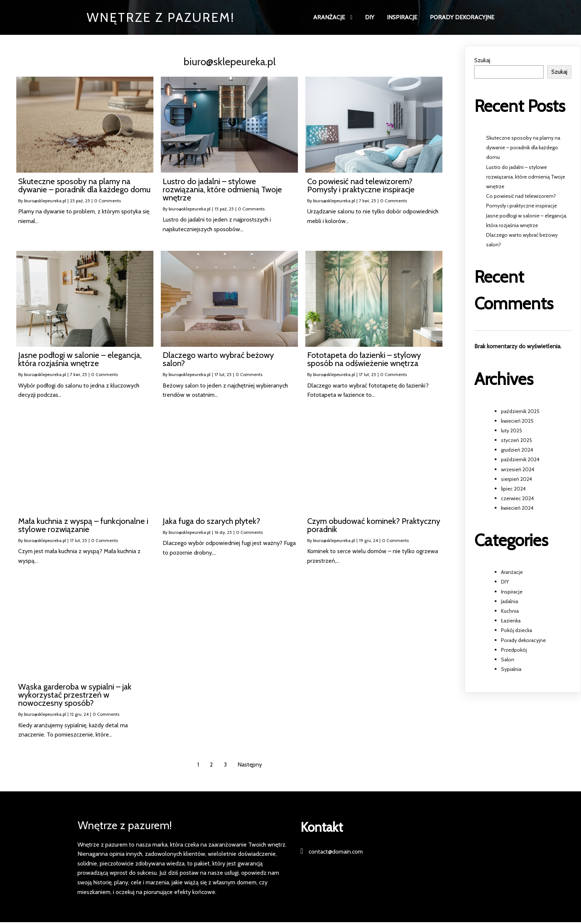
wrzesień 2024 (518, 470)
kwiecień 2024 (517, 509)
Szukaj (482, 61)
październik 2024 (520, 460)
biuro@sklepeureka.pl (45, 201)
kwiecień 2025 (517, 421)
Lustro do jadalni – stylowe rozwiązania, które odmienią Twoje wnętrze (526, 177)
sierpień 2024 (517, 479)
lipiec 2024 (513, 489)
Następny (250, 765)
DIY (505, 582)
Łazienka (511, 621)
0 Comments (107, 201)
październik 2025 (520, 412)
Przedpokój (514, 650)
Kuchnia (510, 612)
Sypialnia (511, 670)
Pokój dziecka (517, 631)
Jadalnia (509, 602)
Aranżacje (512, 573)
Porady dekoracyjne (523, 641)
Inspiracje (512, 592)
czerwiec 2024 (517, 499)
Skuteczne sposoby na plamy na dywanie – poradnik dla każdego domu (523, 148)
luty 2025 (512, 431)
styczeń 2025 (517, 441)
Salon (508, 660)
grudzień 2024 (517, 451)
